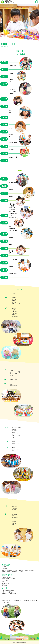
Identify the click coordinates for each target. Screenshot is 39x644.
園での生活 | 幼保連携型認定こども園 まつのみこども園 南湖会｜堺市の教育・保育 (18, 2)
